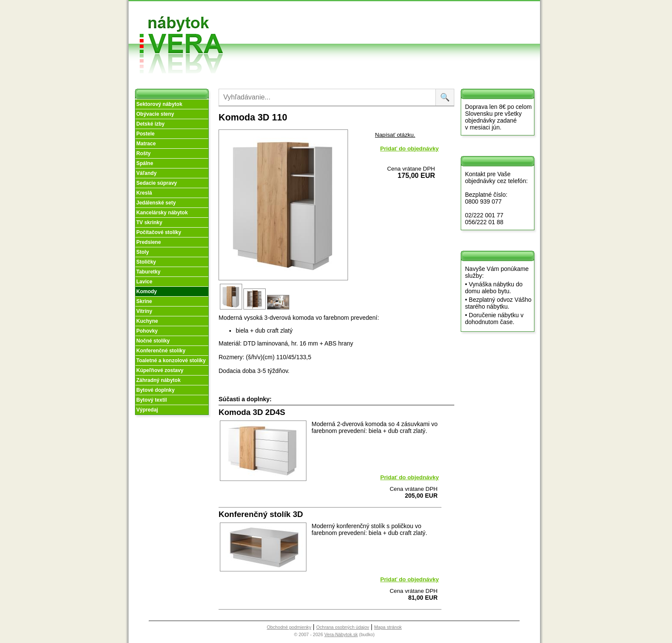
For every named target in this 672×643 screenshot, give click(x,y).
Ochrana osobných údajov (343, 627)
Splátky (371, 27)
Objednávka (377, 38)
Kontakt (430, 27)
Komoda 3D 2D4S (252, 412)
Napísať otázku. (395, 135)
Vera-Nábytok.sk (341, 634)
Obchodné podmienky (374, 14)
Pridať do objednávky (409, 149)
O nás (310, 21)
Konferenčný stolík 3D (261, 514)
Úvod (310, 11)
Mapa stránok (388, 627)
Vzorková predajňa (429, 14)
